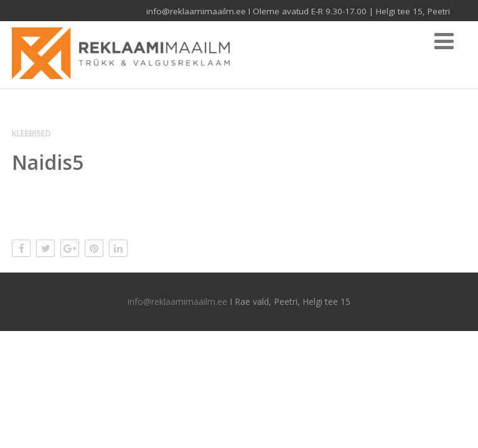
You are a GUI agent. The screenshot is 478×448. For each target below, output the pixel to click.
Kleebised (31, 133)
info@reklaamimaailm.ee (177, 301)
